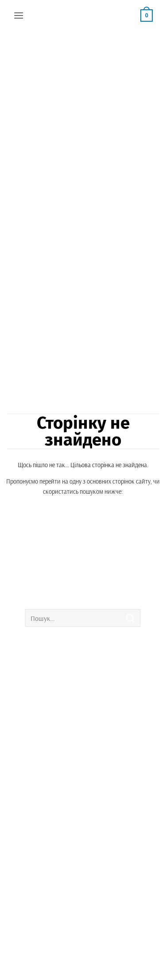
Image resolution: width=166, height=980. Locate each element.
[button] (19, 15)
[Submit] (131, 618)
